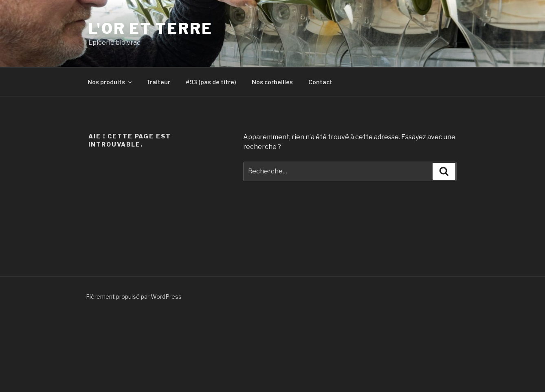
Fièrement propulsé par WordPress (134, 297)
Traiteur (158, 82)
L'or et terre (150, 28)
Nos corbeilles (272, 82)
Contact (320, 82)
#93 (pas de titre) (211, 82)
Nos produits (110, 82)
